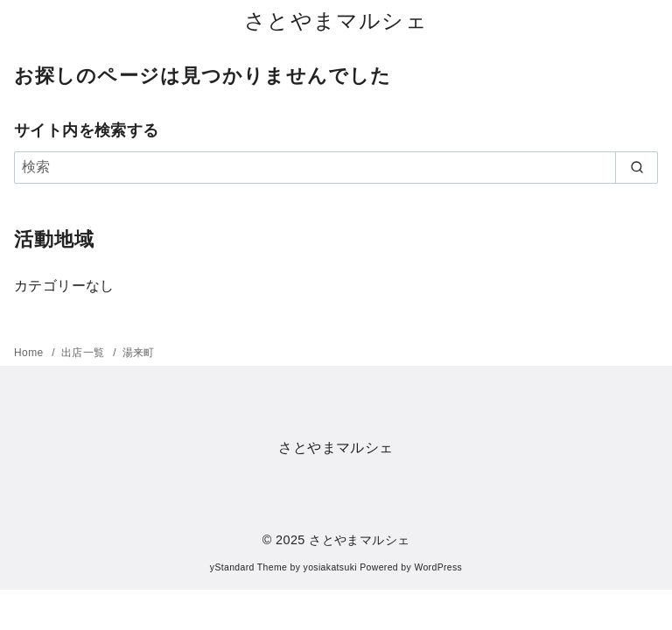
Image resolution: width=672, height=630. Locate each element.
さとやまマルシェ (336, 21)
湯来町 (139, 353)
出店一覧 (84, 353)
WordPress (438, 567)
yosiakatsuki (330, 567)
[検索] (336, 167)
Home (30, 353)
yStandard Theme (248, 567)
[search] (637, 167)
